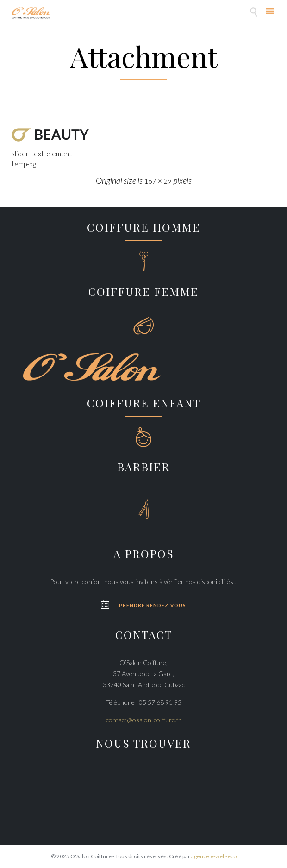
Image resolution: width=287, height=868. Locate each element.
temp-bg (24, 164)
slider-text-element (42, 154)
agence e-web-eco (214, 856)
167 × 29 (158, 181)
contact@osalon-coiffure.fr (143, 720)
